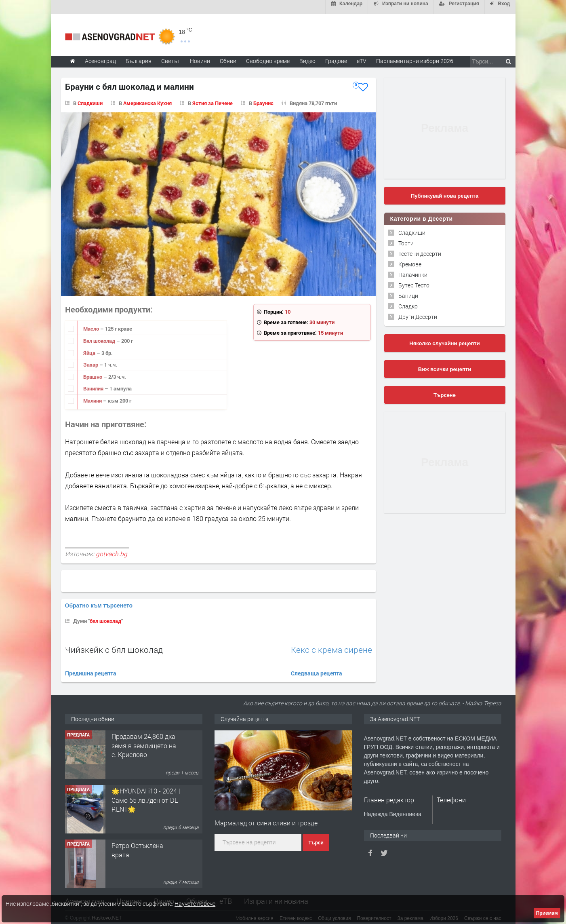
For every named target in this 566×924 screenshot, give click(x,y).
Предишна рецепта (91, 669)
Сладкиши (90, 99)
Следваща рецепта (317, 669)
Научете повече (195, 904)
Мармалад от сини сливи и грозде (266, 819)
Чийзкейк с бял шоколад (114, 646)
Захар (91, 361)
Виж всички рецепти (445, 365)
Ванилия (94, 385)
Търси (316, 839)
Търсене (445, 391)
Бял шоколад (100, 337)
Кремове (410, 260)
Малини (93, 397)
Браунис (263, 99)
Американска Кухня (147, 99)
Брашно (93, 373)
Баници (408, 292)
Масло (92, 325)
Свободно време (268, 57)
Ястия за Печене (213, 99)
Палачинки (413, 271)
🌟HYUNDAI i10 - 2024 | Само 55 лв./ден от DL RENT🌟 (146, 796)
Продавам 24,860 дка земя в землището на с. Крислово (144, 742)
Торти (406, 239)
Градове (336, 57)
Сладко (408, 302)
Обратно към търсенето (99, 601)
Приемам (547, 913)
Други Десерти (418, 313)
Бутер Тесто (414, 281)
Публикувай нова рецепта (445, 192)
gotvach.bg (112, 550)
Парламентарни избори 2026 (415, 57)
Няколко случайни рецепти (444, 339)
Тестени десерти (420, 250)
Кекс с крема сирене (331, 646)
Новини (200, 57)
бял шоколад (105, 617)
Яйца (90, 349)
